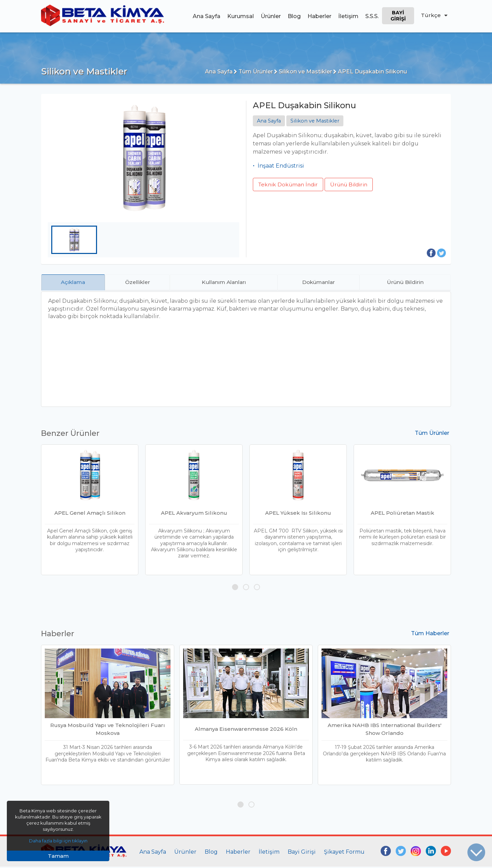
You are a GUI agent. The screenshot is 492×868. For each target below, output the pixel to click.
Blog (294, 16)
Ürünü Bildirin (354, 184)
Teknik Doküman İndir (290, 184)
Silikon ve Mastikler (303, 72)
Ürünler (270, 16)
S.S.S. (372, 16)
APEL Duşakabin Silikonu (370, 72)
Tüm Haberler (430, 635)
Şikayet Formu (344, 853)
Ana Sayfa (206, 16)
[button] (235, 588)
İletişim (348, 16)
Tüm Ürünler (253, 72)
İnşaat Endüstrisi (281, 166)
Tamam (58, 856)
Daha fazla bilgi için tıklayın (58, 841)
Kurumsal (240, 16)
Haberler (319, 16)
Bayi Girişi (398, 16)
